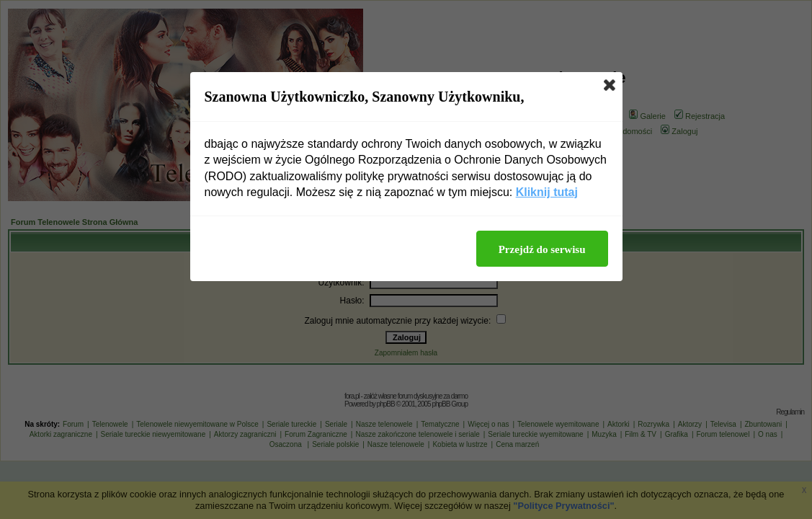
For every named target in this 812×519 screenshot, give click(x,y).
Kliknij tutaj (547, 192)
